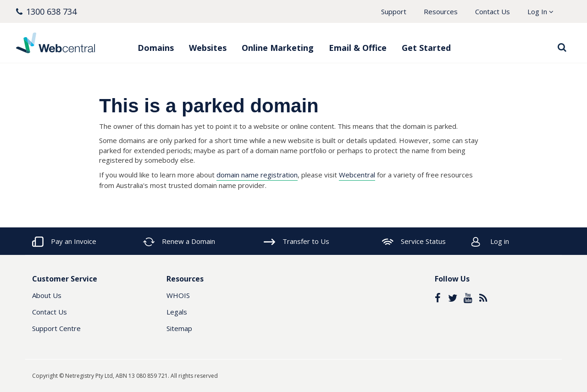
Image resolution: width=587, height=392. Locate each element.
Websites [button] (208, 48)
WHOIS (178, 295)
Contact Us (493, 11)
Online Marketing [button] (278, 48)
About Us (47, 295)
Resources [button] (441, 11)
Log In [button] (540, 11)
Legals (177, 312)
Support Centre (56, 328)
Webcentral (357, 175)
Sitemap (179, 328)
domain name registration (257, 175)
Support (394, 11)
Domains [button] (156, 48)
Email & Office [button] (358, 48)
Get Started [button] (426, 48)
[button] (46, 12)
